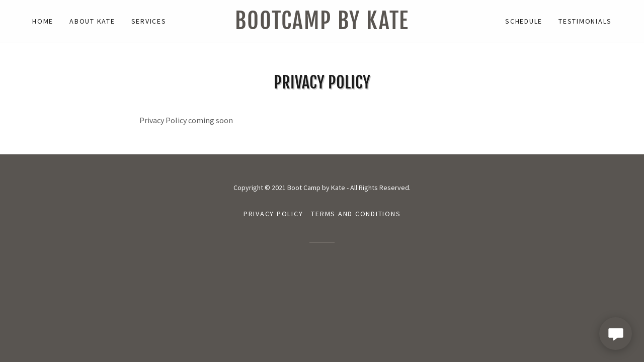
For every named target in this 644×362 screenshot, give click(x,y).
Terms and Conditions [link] (356, 214)
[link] (322, 26)
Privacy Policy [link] (273, 214)
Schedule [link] (524, 21)
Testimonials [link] (585, 21)
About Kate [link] (92, 21)
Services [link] (149, 21)
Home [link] (43, 21)
